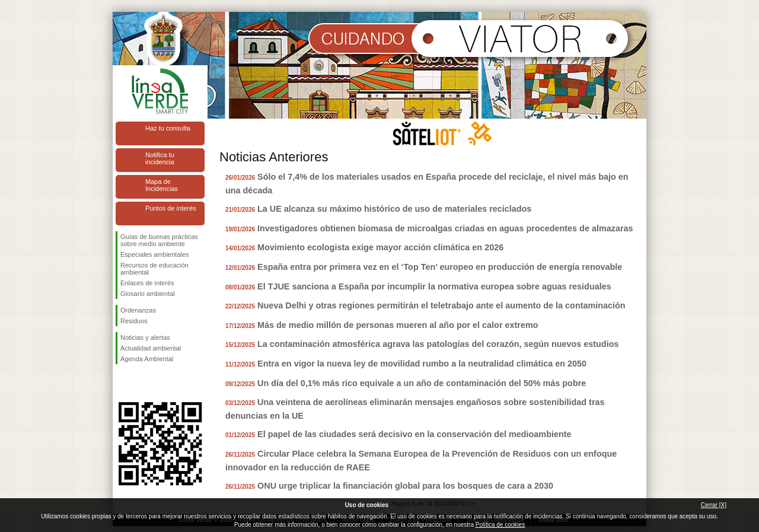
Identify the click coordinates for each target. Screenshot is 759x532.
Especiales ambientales (155, 254)
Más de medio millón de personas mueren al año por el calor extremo (398, 325)
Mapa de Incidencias (162, 185)
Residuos (134, 321)
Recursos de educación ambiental (154, 269)
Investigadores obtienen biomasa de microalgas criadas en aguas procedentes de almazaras (445, 228)
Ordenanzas (138, 310)
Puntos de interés (171, 208)
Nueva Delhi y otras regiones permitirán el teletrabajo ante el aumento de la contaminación (441, 305)
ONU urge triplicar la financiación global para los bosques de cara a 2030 (405, 486)
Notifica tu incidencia (160, 158)
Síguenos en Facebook (123, 383)
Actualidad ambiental (151, 348)
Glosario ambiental (148, 294)
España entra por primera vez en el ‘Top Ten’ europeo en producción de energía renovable (440, 267)
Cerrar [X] (714, 505)
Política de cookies (500, 525)
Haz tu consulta (168, 128)
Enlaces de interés (147, 283)
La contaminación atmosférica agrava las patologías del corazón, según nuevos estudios (438, 344)
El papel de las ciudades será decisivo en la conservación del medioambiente (414, 434)
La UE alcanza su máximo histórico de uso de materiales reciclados (394, 209)
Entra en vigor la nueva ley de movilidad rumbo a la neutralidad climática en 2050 (422, 364)
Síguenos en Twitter (142, 383)
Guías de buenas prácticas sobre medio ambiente (159, 240)
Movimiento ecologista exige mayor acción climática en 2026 (380, 247)
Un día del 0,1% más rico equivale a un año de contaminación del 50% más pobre (422, 383)
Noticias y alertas (145, 337)
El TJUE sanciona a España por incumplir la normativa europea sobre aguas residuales (434, 286)
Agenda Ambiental (147, 359)
